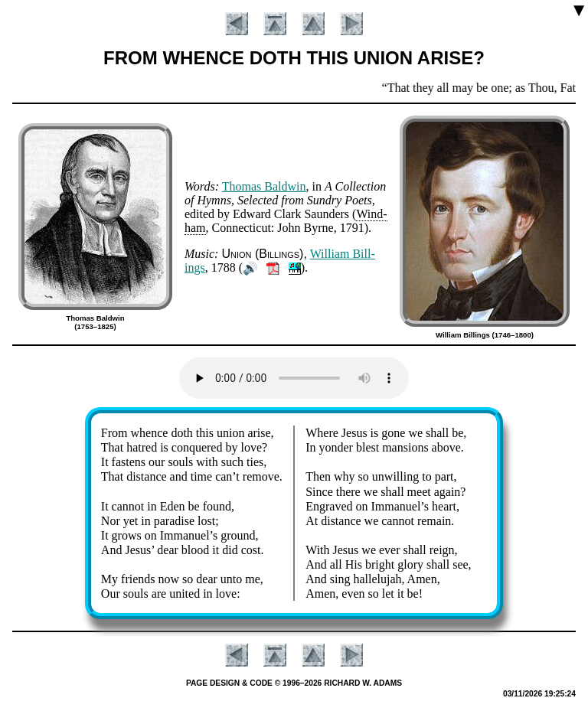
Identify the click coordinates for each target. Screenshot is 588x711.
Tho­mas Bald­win (264, 186)
